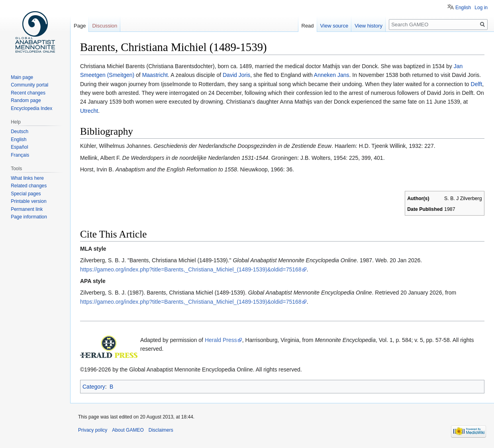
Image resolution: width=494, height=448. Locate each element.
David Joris (236, 75)
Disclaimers (161, 430)
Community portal (29, 85)
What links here (27, 178)
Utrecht (89, 111)
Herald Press (221, 340)
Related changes (29, 186)
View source (334, 26)
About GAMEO (128, 430)
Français (20, 155)
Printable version (28, 201)
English (463, 8)
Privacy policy (93, 430)
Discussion (105, 26)
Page (80, 26)
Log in (481, 8)
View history (369, 26)
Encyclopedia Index (31, 108)
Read (308, 26)
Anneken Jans (332, 75)
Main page (22, 77)
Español (19, 147)
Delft (477, 84)
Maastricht (155, 75)
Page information (29, 217)
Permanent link (27, 209)
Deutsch (20, 132)
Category (94, 387)
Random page (26, 100)
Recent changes (28, 93)
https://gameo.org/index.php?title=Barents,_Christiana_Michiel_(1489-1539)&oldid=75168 (191, 269)
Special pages (26, 194)
